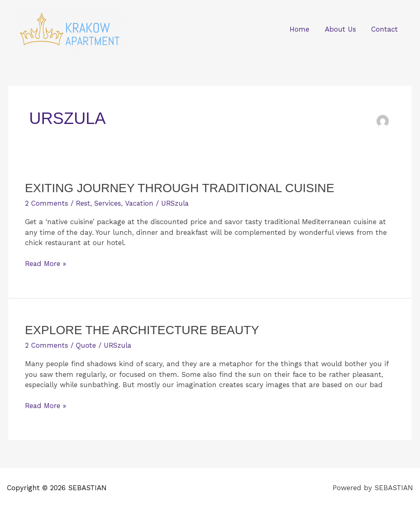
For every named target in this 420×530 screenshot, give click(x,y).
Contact (385, 29)
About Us (342, 29)
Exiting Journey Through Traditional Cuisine (182, 188)
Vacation (140, 203)
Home (303, 29)
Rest (83, 203)
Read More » (46, 263)
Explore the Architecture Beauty (144, 329)
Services (108, 203)
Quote (86, 345)
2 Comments (47, 203)
